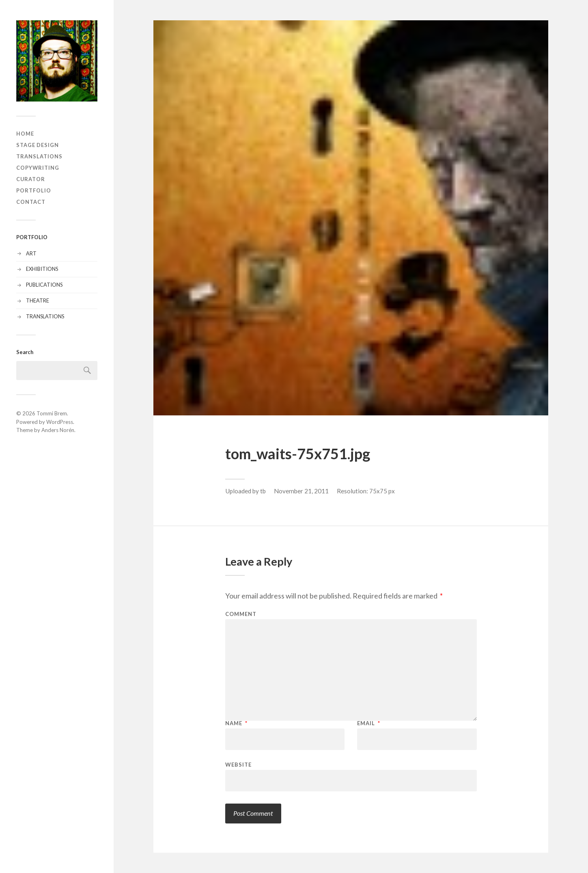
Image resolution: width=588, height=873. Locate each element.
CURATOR (31, 179)
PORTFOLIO (34, 190)
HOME (25, 134)
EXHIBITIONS (42, 269)
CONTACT (31, 202)
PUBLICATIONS (44, 285)
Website (238, 764)
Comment (241, 614)
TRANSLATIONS (39, 156)
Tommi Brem (52, 413)
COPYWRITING (38, 168)
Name (236, 723)
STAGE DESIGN (38, 145)
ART (31, 253)
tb (263, 491)
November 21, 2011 (301, 491)
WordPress (60, 422)
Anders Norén (58, 430)
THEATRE (38, 300)
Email (369, 723)
